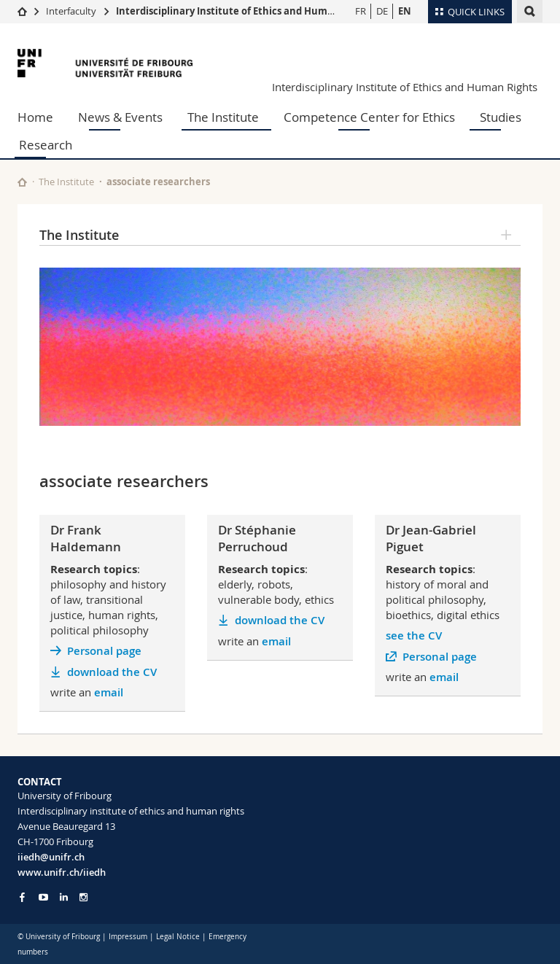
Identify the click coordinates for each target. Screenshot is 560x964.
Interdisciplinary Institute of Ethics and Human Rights (244, 11)
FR (361, 11)
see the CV (414, 635)
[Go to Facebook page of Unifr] (22, 897)
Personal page (104, 651)
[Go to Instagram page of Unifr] (83, 897)
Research (46, 145)
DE (382, 11)
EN (405, 11)
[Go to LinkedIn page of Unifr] (64, 897)
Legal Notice (178, 937)
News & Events (120, 117)
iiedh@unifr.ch (51, 857)
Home (35, 117)
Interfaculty (71, 11)
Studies (501, 117)
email (109, 692)
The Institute (223, 117)
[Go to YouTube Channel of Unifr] (43, 897)
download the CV (112, 672)
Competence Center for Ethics (369, 117)
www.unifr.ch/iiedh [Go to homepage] (62, 872)
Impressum (128, 937)
